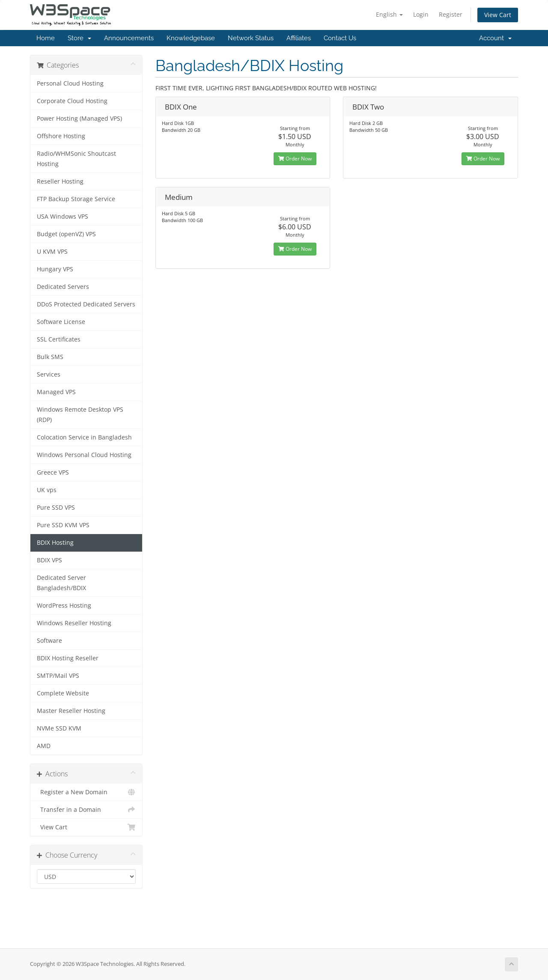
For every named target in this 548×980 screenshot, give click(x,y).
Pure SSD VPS (56, 508)
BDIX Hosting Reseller (68, 658)
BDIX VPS (49, 560)
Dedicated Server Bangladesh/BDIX (61, 583)
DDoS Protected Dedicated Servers (86, 304)
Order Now (295, 159)
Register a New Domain (86, 792)
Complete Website (63, 693)
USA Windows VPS (63, 217)
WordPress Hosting (64, 606)
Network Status (251, 38)
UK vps (47, 490)
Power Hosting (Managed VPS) (79, 119)
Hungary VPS (55, 269)
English (389, 14)
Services (49, 374)
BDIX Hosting (55, 543)
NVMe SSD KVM (59, 728)
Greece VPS (53, 472)
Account (495, 38)
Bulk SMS (50, 357)
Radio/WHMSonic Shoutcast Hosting (76, 159)
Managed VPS (56, 392)
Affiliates (299, 38)
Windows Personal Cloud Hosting (84, 455)
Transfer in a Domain (86, 810)
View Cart (498, 15)
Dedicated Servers (63, 287)
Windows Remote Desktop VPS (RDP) (80, 415)
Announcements (129, 38)
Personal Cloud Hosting (70, 83)
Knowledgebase (191, 38)
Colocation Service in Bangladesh (84, 437)
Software (49, 641)
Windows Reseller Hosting (74, 623)
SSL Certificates (59, 339)
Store (79, 38)
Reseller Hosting (60, 181)
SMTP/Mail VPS (58, 676)
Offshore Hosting (61, 136)
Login (421, 14)
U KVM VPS (52, 252)
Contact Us (340, 38)
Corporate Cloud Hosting (72, 101)
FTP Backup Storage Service (76, 199)
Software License (61, 322)
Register (451, 14)
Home (46, 38)
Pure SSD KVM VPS (63, 525)
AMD (44, 746)
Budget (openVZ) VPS (66, 234)
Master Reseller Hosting (71, 711)
